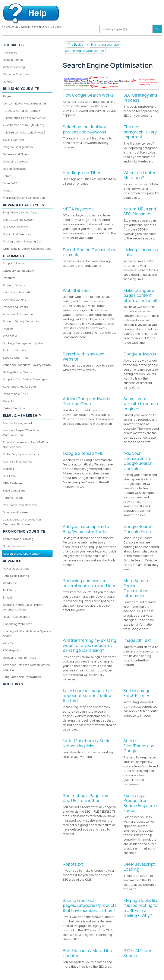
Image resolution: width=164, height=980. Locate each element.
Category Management (19, 271)
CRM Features (13, 483)
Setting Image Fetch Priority (137, 693)
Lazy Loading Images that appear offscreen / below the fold (87, 696)
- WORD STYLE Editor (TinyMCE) (24, 125)
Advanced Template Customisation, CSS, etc (27, 667)
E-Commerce (15, 256)
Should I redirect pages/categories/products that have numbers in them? (90, 905)
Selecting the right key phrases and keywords (84, 129)
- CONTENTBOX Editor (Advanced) (25, 118)
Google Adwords (140, 354)
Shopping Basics (14, 263)
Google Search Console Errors (138, 529)
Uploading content (15, 161)
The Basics (75, 44)
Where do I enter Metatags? (139, 175)
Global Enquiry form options (21, 454)
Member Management (18, 423)
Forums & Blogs (13, 498)
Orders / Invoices (14, 408)
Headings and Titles (82, 173)
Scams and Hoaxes (16, 512)
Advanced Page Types (24, 205)
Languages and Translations (22, 677)
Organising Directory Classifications (27, 249)
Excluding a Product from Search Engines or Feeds (141, 803)
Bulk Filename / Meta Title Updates (87, 953)
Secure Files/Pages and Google (139, 746)
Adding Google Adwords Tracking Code (86, 401)
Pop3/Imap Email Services (20, 505)
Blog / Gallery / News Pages (21, 212)
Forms (7, 176)
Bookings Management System (24, 343)
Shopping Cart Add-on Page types (25, 379)
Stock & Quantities (16, 358)
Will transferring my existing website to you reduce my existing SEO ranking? (89, 645)
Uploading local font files (19, 658)
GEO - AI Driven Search (138, 953)
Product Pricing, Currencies (21, 321)
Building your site (21, 89)
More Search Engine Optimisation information (136, 588)
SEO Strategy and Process (140, 98)
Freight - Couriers (15, 350)
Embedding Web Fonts (18, 624)
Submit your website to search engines (141, 404)
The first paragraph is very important (140, 132)
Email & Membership (22, 416)
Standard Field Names (18, 461)
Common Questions (16, 74)
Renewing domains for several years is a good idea (90, 583)
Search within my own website (83, 356)
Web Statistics (77, 290)
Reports (8, 401)
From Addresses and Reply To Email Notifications (26, 445)
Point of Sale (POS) (16, 394)
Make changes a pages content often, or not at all (140, 295)
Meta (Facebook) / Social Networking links (87, 743)
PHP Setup (10, 590)
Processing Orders (15, 307)
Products (9, 278)
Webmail (8, 469)
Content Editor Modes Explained (24, 103)
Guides (8, 81)
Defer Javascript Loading (139, 867)
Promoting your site (105, 44)
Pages (7, 96)
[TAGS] (7, 597)
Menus (7, 190)
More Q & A (10, 183)
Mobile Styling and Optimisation (24, 198)
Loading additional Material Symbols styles (27, 634)
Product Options (14, 285)
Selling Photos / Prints (18, 372)
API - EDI (8, 643)
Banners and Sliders (16, 154)
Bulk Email (10, 476)
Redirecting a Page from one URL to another (86, 798)
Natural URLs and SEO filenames (140, 211)
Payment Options (15, 300)
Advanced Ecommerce (18, 314)
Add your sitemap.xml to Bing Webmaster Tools (86, 529)
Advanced (12, 561)
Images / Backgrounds (18, 147)
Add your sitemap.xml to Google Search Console (138, 461)
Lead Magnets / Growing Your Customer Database (22, 522)
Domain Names (13, 60)
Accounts (13, 684)
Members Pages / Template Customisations (21, 433)
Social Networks (14, 546)
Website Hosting (14, 67)
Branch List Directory (17, 234)
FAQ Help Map (12, 650)
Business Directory (15, 227)
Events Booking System (19, 220)
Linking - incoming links (141, 252)
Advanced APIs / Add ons (19, 387)
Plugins (8, 329)
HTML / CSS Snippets (17, 617)
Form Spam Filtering (16, 576)
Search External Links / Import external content (23, 607)
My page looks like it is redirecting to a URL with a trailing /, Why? (141, 908)
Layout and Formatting (18, 292)
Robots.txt (73, 864)
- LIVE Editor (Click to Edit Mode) (24, 132)
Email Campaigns (14, 490)
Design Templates (15, 169)
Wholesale (10, 336)
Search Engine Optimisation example (89, 252)
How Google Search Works (88, 95)
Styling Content (14, 140)
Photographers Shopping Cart (23, 241)
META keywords (78, 209)
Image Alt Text (137, 640)
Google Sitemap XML (83, 453)
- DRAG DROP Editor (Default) (22, 111)
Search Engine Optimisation (85, 51)
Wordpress (10, 583)
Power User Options (16, 568)
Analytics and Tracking (18, 539)
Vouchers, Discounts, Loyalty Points (27, 365)
